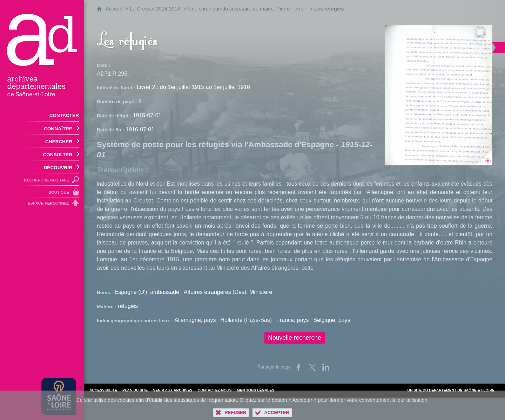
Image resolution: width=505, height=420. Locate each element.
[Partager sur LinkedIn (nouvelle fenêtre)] (326, 367)
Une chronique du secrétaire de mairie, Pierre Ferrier (247, 9)
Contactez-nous (215, 390)
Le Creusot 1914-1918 (155, 9)
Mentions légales (255, 390)
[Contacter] (42, 115)
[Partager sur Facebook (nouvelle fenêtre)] (298, 367)
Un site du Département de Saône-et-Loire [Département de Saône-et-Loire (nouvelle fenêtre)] (451, 390)
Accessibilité (103, 390)
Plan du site (135, 390)
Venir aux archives (173, 390)
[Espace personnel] (42, 204)
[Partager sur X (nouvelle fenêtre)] (312, 367)
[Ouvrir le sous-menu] (42, 128)
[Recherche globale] (42, 180)
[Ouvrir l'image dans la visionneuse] (439, 95)
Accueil (114, 9)
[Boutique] (42, 192)
